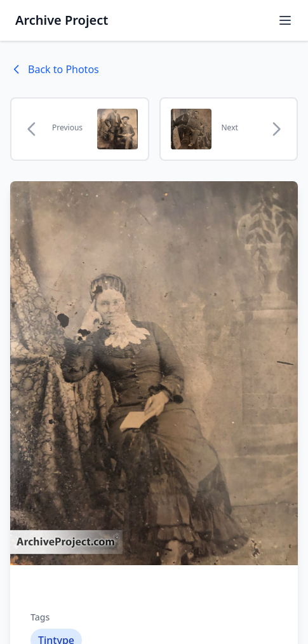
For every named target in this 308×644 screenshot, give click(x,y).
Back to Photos (55, 69)
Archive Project (62, 20)
